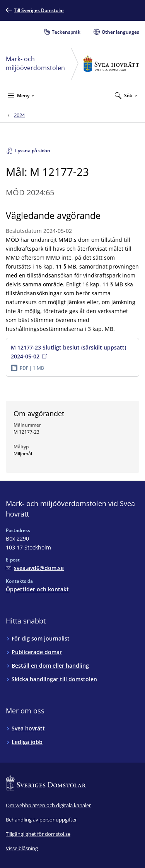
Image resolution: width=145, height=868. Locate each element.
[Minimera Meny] (21, 95)
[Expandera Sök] (126, 95)
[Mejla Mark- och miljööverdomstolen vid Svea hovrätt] (35, 568)
